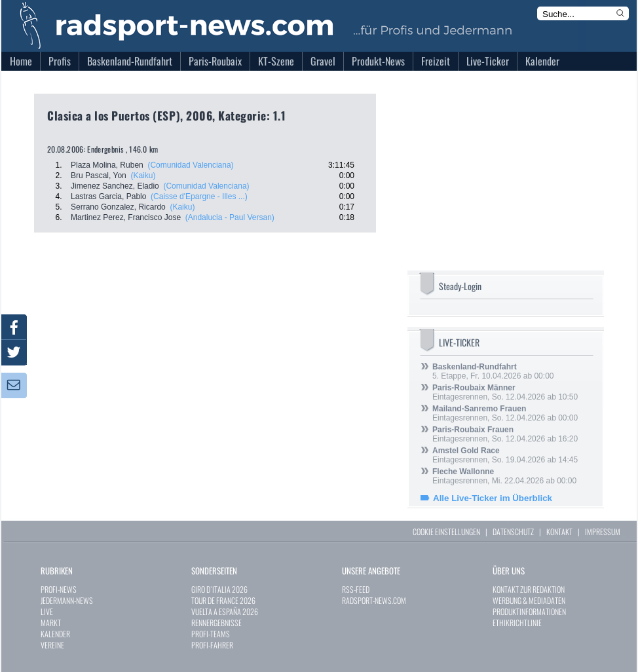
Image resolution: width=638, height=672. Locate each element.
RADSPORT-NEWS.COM (374, 600)
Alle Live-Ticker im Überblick (493, 498)
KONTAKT (559, 532)
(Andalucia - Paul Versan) (230, 217)
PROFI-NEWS (59, 589)
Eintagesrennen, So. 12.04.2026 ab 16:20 (505, 434)
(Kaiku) (143, 176)
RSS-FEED (356, 589)
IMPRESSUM (603, 532)
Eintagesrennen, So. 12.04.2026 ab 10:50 (505, 392)
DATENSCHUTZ (513, 532)
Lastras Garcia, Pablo (108, 196)
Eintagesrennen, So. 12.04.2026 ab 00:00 (505, 413)
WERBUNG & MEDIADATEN (529, 600)
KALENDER (55, 634)
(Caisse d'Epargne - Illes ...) (199, 196)
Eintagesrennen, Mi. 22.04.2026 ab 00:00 (504, 476)
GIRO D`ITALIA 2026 (219, 589)
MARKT (51, 623)
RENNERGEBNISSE (216, 623)
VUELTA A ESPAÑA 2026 (225, 611)
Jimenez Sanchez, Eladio (115, 186)
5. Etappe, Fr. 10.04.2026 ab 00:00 (493, 371)
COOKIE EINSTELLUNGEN (446, 532)
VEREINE (52, 645)
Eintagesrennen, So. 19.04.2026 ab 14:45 (505, 455)
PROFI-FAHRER (212, 645)
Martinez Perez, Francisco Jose (126, 217)
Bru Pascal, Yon (99, 176)
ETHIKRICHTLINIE (517, 623)
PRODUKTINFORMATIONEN (529, 611)
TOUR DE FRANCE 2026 (223, 600)
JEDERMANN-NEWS (67, 600)
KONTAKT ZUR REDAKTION (529, 589)
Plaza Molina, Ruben (107, 165)
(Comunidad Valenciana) (190, 165)
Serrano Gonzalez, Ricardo (118, 207)
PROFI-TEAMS (211, 634)
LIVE (47, 611)
